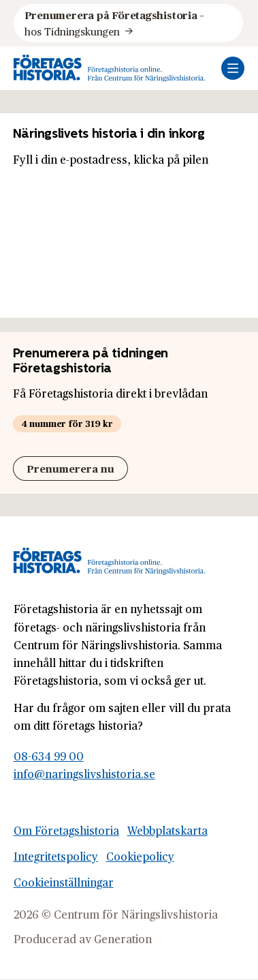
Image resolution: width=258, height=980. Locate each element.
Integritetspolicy (56, 856)
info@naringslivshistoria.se (84, 774)
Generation (123, 939)
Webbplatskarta (167, 830)
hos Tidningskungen (116, 23)
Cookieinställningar (64, 882)
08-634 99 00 (49, 756)
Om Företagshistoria (66, 830)
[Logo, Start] (110, 68)
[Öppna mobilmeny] (233, 68)
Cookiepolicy (140, 856)
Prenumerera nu (70, 468)
